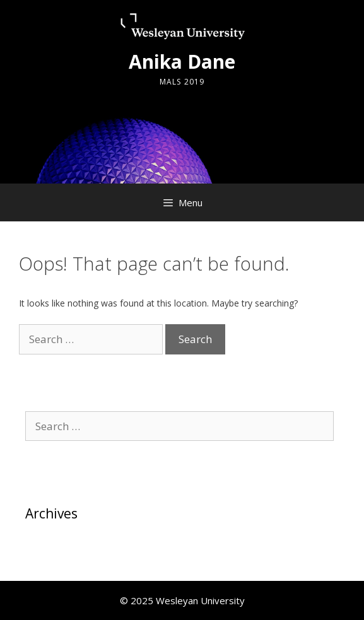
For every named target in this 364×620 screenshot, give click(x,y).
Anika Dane (182, 61)
